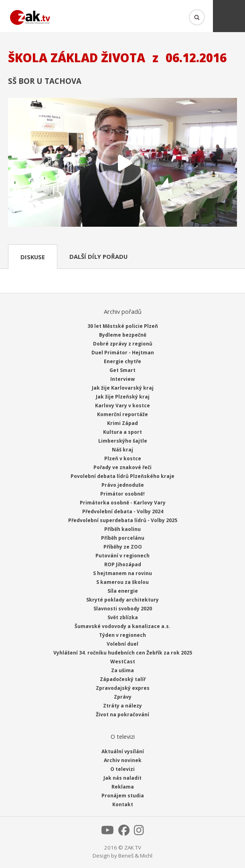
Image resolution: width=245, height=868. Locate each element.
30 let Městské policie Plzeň (123, 326)
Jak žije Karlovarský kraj (123, 388)
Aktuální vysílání (123, 751)
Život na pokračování (122, 715)
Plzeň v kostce (123, 458)
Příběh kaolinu (122, 529)
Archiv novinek (123, 760)
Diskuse (33, 257)
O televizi (122, 769)
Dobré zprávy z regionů (123, 344)
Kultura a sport (122, 432)
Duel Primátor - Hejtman (123, 353)
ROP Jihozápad (123, 564)
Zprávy (123, 697)
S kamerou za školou (122, 582)
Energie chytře (122, 361)
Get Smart (122, 370)
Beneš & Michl (135, 856)
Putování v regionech (122, 556)
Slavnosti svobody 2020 (123, 609)
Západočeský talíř (123, 679)
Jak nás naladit (122, 778)
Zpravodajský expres (123, 688)
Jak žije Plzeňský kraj (123, 397)
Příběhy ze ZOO (123, 547)
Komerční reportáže (122, 414)
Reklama (123, 787)
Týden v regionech (122, 635)
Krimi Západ (122, 423)
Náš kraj (122, 450)
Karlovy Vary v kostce (122, 406)
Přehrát (122, 163)
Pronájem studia (123, 796)
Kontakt (123, 804)
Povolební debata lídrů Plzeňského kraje (122, 476)
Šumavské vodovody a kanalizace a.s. (122, 626)
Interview (122, 379)
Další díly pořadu (98, 256)
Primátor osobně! (122, 494)
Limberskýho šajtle (123, 441)
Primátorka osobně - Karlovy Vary (123, 503)
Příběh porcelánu (123, 538)
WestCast (123, 662)
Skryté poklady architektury (122, 600)
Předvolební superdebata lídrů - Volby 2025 (123, 520)
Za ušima (122, 670)
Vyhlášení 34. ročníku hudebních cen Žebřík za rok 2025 (123, 653)
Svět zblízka (123, 617)
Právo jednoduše (123, 485)
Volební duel (122, 644)
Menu (229, 16)
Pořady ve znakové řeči (122, 467)
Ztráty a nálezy (122, 706)
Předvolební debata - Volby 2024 (123, 511)
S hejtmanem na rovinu (122, 573)
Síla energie (123, 591)
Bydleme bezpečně (123, 335)
